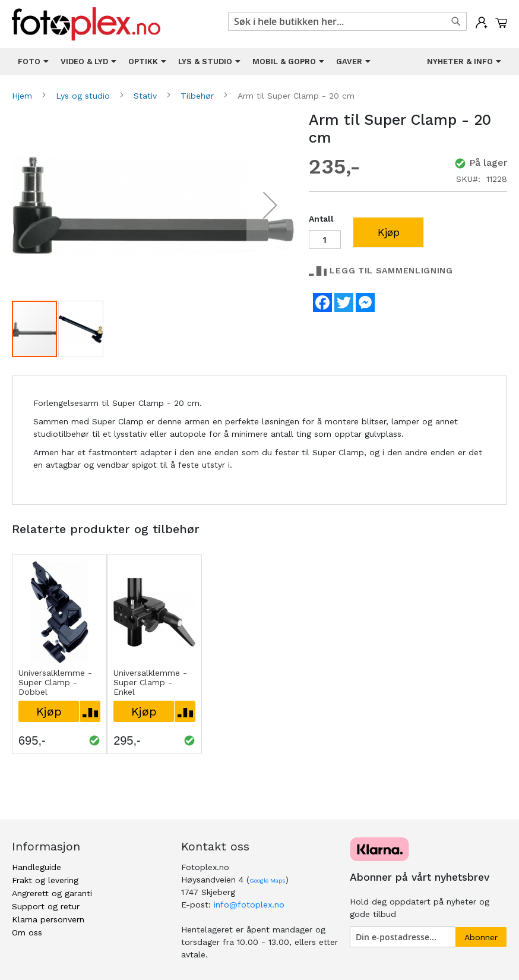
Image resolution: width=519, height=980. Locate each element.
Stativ (147, 96)
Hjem (23, 96)
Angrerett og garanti (52, 893)
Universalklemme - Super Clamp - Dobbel (55, 682)
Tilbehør (199, 96)
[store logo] (86, 24)
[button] (270, 205)
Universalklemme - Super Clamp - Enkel (150, 682)
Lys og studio (84, 96)
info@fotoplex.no (249, 905)
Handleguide (37, 867)
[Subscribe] (481, 937)
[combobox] (347, 21)
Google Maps (268, 880)
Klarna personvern (48, 919)
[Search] (456, 21)
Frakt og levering (45, 880)
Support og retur (46, 906)
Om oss (27, 932)
